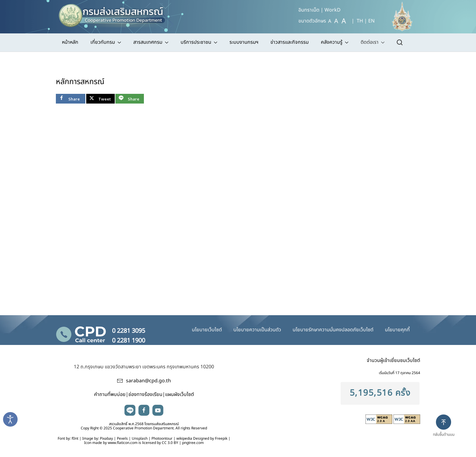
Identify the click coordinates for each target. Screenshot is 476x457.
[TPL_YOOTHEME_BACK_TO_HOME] (115, 14)
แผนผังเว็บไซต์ (180, 394)
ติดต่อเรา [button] (373, 42)
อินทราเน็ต (309, 10)
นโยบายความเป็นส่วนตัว (257, 330)
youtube (158, 410)
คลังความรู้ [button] (335, 42)
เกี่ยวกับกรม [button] (106, 42)
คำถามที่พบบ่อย (110, 394)
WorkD (333, 10)
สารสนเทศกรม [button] (151, 42)
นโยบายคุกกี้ (397, 330)
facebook (144, 410)
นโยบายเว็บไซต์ (207, 330)
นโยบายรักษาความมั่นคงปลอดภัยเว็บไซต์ (333, 330)
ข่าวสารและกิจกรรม (290, 42)
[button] (446, 431)
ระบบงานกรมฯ (244, 42)
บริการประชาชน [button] (199, 42)
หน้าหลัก (70, 42)
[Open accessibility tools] (10, 419)
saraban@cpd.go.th (148, 381)
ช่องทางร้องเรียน (145, 394)
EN (371, 21)
